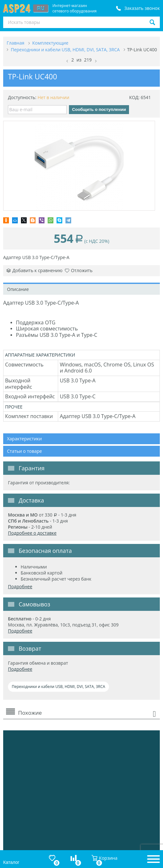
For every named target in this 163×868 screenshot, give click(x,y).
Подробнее (20, 586)
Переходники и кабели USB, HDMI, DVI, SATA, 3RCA (58, 687)
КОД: (134, 97)
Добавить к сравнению (34, 270)
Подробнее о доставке (32, 533)
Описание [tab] (18, 289)
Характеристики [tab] (24, 439)
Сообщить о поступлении (99, 109)
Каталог (11, 862)
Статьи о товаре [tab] (24, 451)
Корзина (105, 858)
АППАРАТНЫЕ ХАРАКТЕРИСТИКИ (40, 355)
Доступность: (22, 97)
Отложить (79, 270)
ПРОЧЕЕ (14, 407)
